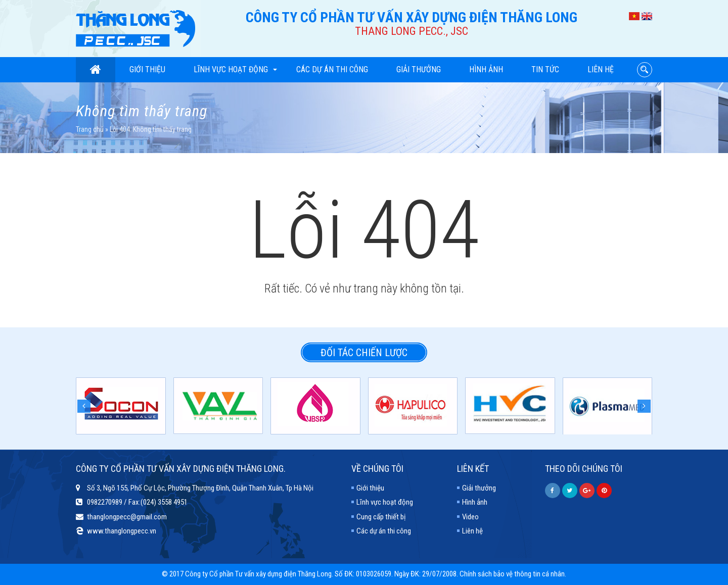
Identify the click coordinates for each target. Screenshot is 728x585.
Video (470, 517)
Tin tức (545, 69)
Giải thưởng (419, 69)
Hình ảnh (486, 69)
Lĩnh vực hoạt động (235, 69)
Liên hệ (601, 69)
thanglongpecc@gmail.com (127, 517)
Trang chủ (90, 129)
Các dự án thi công (332, 69)
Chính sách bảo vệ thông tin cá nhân (512, 574)
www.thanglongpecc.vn (122, 531)
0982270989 (105, 502)
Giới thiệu (147, 69)
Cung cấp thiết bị (381, 517)
